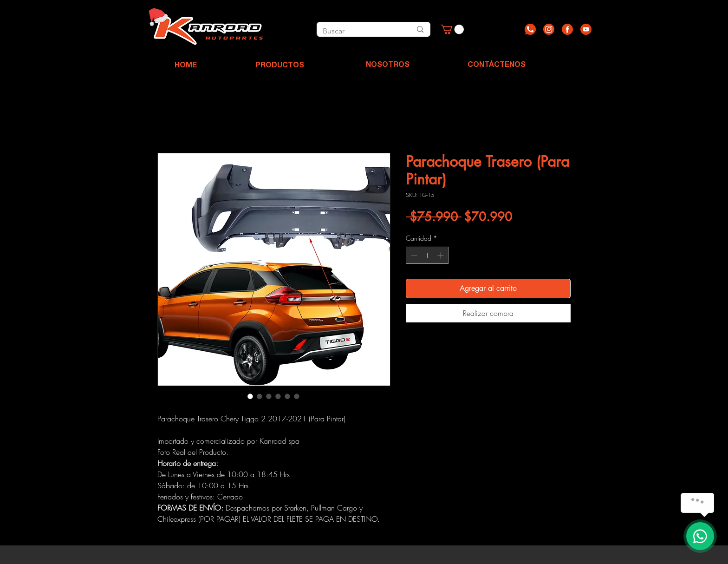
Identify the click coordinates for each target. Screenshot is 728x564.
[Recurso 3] (567, 29)
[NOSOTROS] (388, 66)
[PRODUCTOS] (279, 66)
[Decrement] (413, 255)
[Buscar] (357, 31)
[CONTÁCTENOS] (497, 66)
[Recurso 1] (530, 29)
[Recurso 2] (549, 29)
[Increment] (441, 255)
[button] (452, 29)
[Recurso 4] (586, 29)
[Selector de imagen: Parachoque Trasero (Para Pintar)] (250, 396)
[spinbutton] (427, 255)
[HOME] (186, 66)
